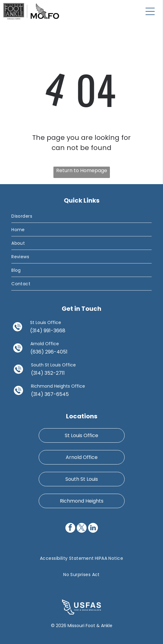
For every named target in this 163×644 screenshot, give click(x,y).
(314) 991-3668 (48, 331)
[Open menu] (150, 11)
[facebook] (70, 529)
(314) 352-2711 (48, 373)
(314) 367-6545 (50, 394)
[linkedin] (93, 529)
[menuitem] (81, 216)
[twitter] (82, 529)
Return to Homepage (82, 170)
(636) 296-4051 (49, 352)
